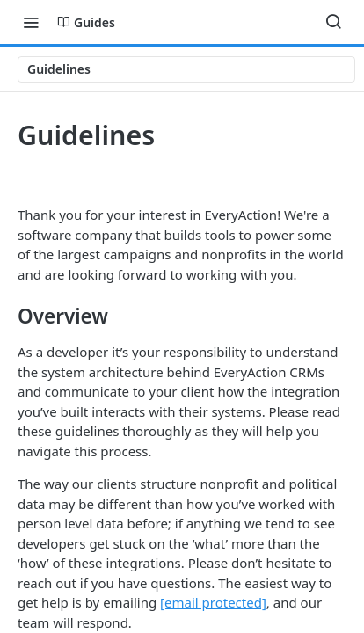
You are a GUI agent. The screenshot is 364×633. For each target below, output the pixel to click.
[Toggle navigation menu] (31, 22)
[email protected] (213, 602)
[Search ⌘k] (333, 22)
